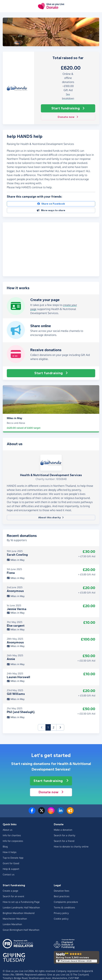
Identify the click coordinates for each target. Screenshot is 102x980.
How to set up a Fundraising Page (21, 902)
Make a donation (63, 830)
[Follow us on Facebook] (32, 813)
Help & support (11, 869)
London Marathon (12, 924)
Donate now (68, 117)
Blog (5, 846)
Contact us (9, 874)
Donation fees (62, 891)
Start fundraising (68, 108)
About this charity (51, 518)
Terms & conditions (64, 907)
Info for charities (12, 835)
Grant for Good (11, 863)
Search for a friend (64, 841)
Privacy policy (61, 913)
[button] (60, 727)
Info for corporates (13, 841)
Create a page (10, 891)
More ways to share (51, 210)
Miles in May (16, 560)
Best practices (62, 896)
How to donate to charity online (71, 846)
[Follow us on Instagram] (51, 813)
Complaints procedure (66, 902)
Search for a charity (65, 835)
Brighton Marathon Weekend (19, 913)
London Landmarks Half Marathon (21, 907)
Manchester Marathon (15, 919)
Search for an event (13, 896)
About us (8, 830)
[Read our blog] (70, 813)
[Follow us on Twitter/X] (42, 813)
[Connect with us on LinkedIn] (61, 813)
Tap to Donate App (13, 858)
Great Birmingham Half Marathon (21, 930)
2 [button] (54, 727)
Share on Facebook (51, 204)
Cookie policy (61, 919)
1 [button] (49, 727)
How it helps (10, 852)
